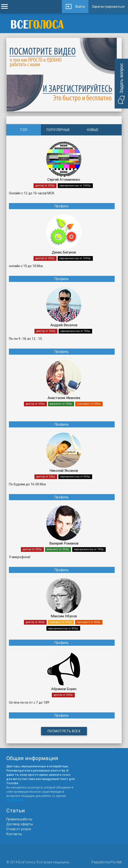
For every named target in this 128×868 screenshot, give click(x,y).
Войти (75, 7)
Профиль (62, 206)
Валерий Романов (64, 543)
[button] (121, 84)
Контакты (14, 834)
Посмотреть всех (64, 731)
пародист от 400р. (61, 622)
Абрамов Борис (64, 689)
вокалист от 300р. (61, 404)
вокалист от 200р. (58, 549)
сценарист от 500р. (89, 404)
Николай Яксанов (64, 470)
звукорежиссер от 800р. (75, 476)
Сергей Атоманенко (64, 179)
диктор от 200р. (32, 549)
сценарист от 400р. (89, 622)
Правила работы (19, 819)
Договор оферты (20, 824)
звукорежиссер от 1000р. (75, 185)
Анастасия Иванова (64, 398)
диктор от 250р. (46, 476)
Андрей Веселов (64, 325)
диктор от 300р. (45, 185)
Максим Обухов (64, 616)
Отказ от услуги (19, 829)
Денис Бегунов (64, 252)
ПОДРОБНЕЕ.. (15, 800)
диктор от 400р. (35, 622)
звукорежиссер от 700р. (75, 331)
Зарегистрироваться (108, 7)
